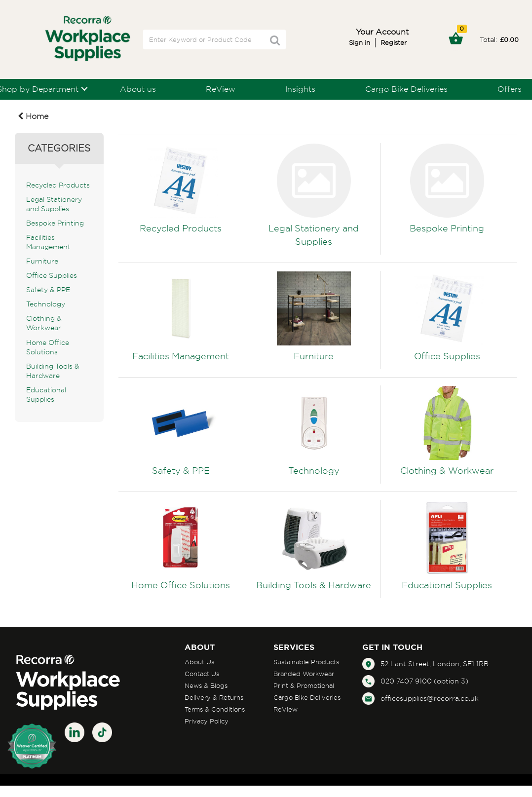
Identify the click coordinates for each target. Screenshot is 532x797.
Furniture (42, 261)
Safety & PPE (48, 290)
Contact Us (202, 674)
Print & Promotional (304, 685)
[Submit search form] (275, 40)
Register (394, 42)
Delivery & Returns (214, 697)
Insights (300, 89)
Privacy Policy (207, 721)
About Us (199, 662)
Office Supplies (52, 275)
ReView (221, 89)
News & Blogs (206, 685)
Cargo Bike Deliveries (406, 89)
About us (138, 89)
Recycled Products (58, 185)
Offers (510, 89)
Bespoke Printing (55, 223)
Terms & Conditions (215, 709)
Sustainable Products (306, 662)
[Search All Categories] (214, 39)
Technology (46, 304)
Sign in (360, 42)
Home (33, 116)
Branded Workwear (304, 674)
